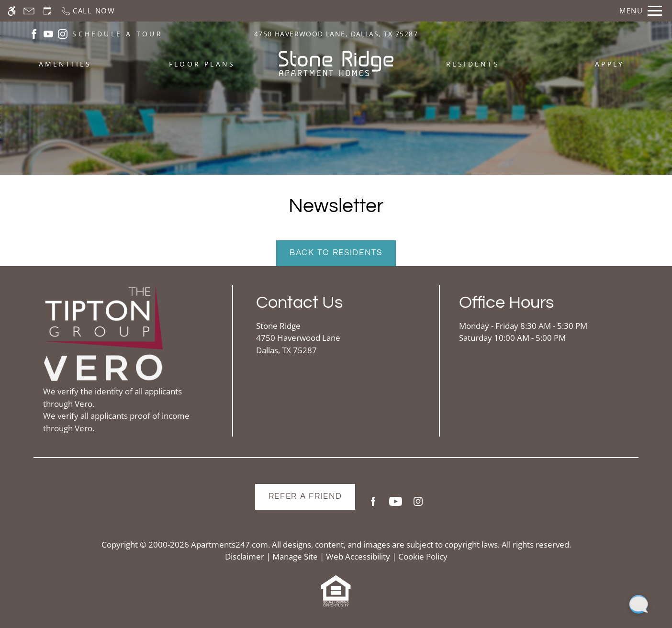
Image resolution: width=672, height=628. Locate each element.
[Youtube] (396, 505)
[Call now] (88, 11)
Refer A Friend (305, 496)
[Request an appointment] (47, 11)
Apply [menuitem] (610, 64)
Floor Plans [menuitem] (202, 64)
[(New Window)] (34, 33)
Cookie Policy (423, 556)
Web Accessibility (358, 556)
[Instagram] (418, 505)
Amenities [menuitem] (65, 64)
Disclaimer (245, 556)
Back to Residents (336, 253)
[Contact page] (29, 11)
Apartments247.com (230, 544)
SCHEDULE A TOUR (118, 34)
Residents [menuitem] (473, 64)
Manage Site (295, 556)
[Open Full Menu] (641, 11)
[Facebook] (373, 505)
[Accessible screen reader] (12, 11)
